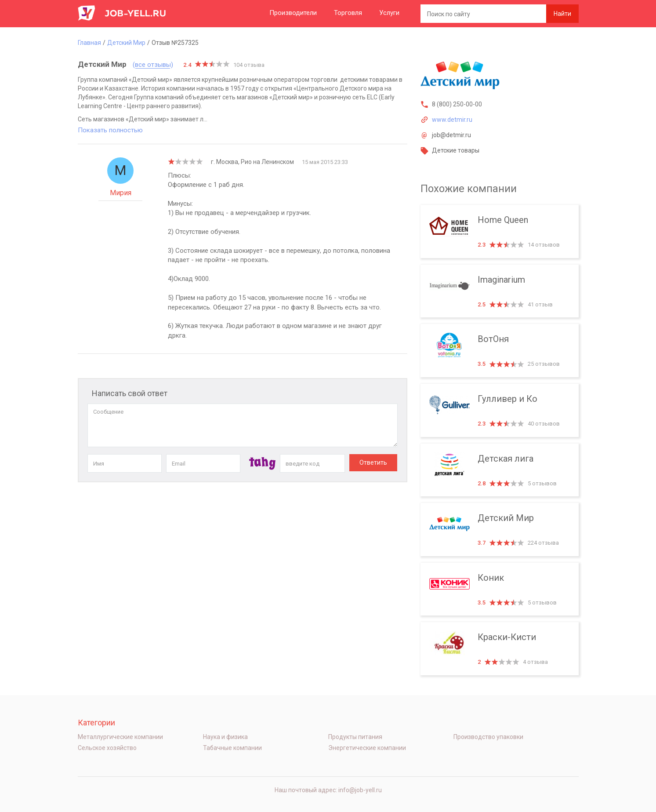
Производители (293, 13)
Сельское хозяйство (107, 748)
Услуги (389, 13)
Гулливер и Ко (500, 410)
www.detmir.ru (452, 120)
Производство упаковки (488, 737)
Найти (562, 14)
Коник (500, 589)
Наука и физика (225, 737)
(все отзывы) (153, 65)
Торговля (348, 13)
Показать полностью (110, 130)
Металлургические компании (120, 737)
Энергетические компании (367, 748)
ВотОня (500, 351)
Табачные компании (232, 748)
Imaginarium (500, 291)
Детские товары (456, 150)
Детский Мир (500, 530)
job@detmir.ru (451, 135)
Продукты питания (355, 737)
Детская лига (500, 470)
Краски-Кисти (500, 649)
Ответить (373, 462)
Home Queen (500, 231)
